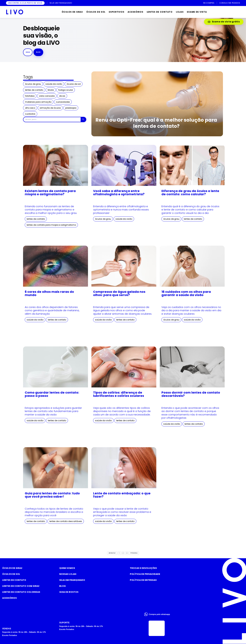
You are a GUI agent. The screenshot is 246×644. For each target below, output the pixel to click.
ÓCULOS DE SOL (96, 12)
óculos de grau (33, 84)
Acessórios (9, 598)
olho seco (30, 108)
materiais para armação (38, 102)
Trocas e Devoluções (143, 568)
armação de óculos (50, 108)
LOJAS (180, 12)
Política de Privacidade (145, 574)
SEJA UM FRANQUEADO (61, 3)
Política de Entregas (143, 580)
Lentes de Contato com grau (21, 586)
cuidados (30, 114)
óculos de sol (74, 84)
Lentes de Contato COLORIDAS (21, 592)
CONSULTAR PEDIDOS (230, 3)
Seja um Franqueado (72, 580)
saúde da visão (54, 84)
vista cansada (47, 96)
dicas (62, 96)
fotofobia (30, 96)
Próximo (134, 553)
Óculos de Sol (11, 574)
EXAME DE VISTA (197, 12)
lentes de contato (34, 90)
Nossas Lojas (68, 574)
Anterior (112, 553)
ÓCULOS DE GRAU (72, 12)
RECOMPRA (209, 3)
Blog (63, 586)
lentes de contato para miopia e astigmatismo (51, 225)
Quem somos (67, 568)
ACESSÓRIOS (135, 12)
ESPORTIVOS (117, 12)
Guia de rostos (69, 592)
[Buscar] (83, 119)
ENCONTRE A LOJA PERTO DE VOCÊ (25, 3)
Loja (28, 52)
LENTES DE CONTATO (160, 12)
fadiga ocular (66, 90)
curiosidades (63, 102)
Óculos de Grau (12, 568)
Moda (51, 90)
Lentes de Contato (14, 580)
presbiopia (71, 108)
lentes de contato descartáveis (66, 521)
